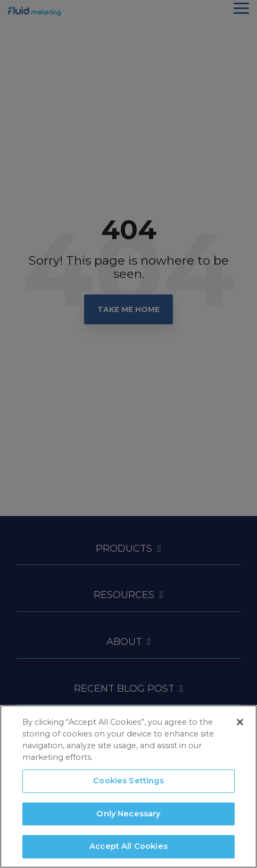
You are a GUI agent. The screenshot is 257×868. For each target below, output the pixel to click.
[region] (128, 787)
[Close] (240, 722)
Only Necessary (128, 814)
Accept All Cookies (128, 846)
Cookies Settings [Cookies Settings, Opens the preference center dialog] (128, 781)
